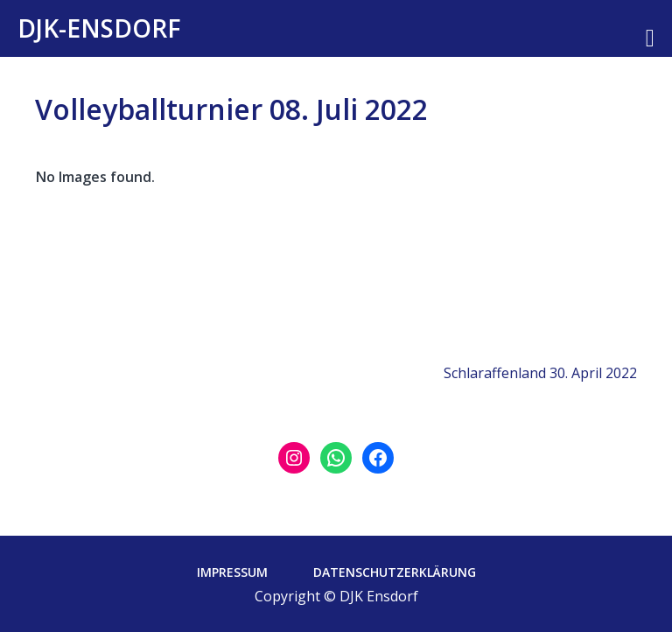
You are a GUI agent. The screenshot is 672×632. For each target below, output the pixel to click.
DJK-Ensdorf (99, 28)
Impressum (232, 572)
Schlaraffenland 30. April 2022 (540, 373)
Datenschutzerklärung (395, 572)
